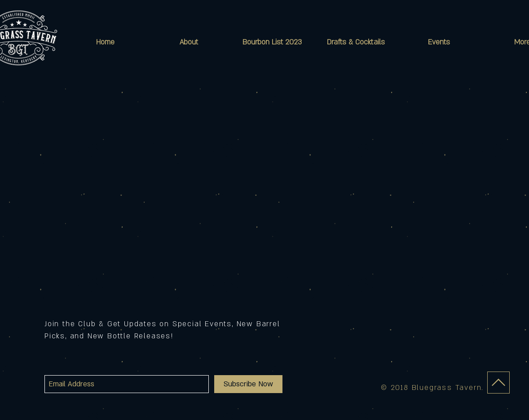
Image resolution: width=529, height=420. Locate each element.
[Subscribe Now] (248, 384)
